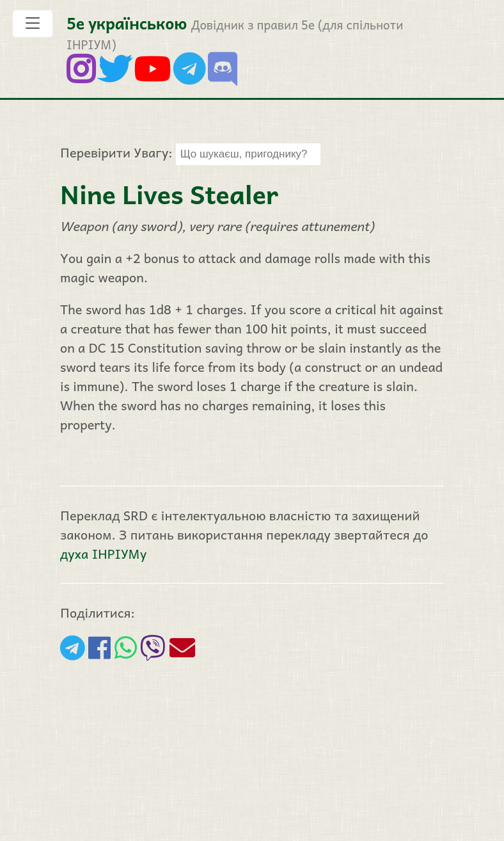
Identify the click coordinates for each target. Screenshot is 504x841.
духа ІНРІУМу (103, 554)
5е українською (127, 23)
